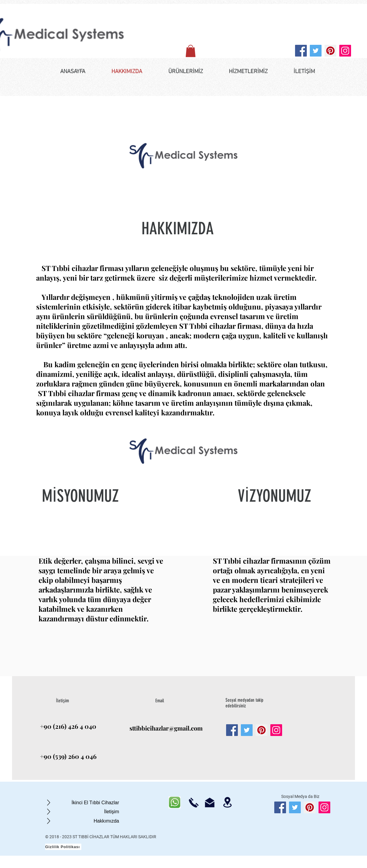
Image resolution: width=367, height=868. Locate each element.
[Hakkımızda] (82, 821)
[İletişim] (82, 812)
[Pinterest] (330, 51)
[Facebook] (301, 51)
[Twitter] (316, 51)
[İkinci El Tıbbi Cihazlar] (82, 803)
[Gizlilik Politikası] (63, 847)
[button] (191, 51)
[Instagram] (345, 51)
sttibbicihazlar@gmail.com (166, 728)
